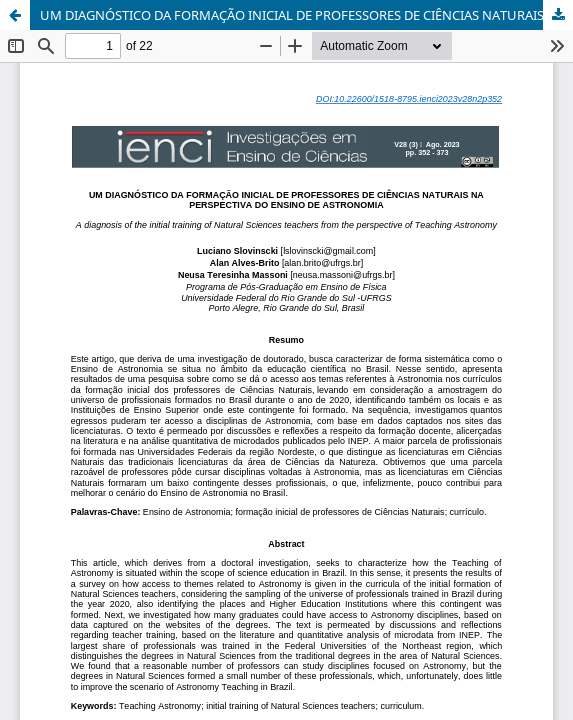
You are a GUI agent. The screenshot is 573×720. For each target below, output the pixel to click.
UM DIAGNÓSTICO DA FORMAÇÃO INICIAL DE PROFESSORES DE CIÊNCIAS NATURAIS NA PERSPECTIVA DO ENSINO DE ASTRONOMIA (306, 15)
